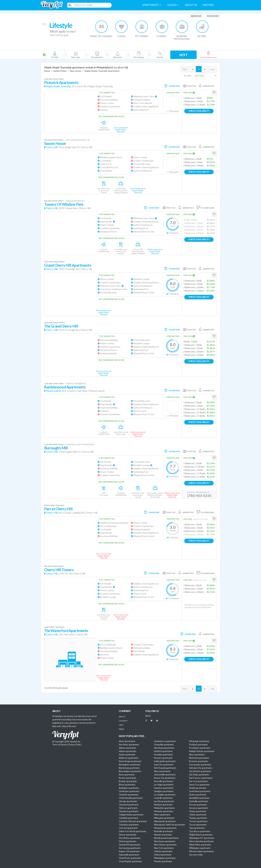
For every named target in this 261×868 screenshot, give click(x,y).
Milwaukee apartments (164, 818)
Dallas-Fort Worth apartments (132, 831)
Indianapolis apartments (165, 761)
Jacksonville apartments (165, 775)
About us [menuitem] (191, 5)
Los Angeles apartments (165, 795)
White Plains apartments (200, 845)
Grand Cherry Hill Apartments (68, 265)
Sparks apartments (198, 795)
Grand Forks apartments (130, 858)
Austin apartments (127, 755)
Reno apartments (197, 755)
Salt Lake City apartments (201, 768)
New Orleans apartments (165, 845)
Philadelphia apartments (165, 858)
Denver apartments (128, 835)
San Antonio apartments (200, 771)
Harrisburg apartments (164, 748)
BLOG (148, 716)
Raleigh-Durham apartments (202, 751)
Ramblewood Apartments (65, 387)
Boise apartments (127, 775)
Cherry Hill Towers (59, 570)
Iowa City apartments (164, 765)
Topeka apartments (198, 818)
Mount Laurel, (54, 391)
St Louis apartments (198, 805)
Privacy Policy (75, 745)
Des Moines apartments (130, 838)
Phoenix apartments (163, 861)
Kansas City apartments (165, 778)
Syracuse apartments (199, 808)
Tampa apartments (198, 811)
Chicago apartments (128, 801)
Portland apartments (198, 745)
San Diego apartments (199, 775)
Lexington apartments (164, 791)
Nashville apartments (163, 831)
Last (213, 69)
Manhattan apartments (164, 808)
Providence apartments (200, 748)
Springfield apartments (199, 798)
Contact (123, 721)
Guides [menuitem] (173, 5)
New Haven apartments (165, 841)
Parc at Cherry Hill (58, 509)
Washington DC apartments (202, 838)
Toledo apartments (198, 815)
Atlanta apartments (128, 751)
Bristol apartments (127, 785)
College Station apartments (131, 815)
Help (121, 725)
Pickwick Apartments (61, 83)
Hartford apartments (163, 751)
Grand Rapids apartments (130, 861)
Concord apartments (128, 828)
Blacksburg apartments (129, 768)
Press (121, 729)
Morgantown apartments (165, 828)
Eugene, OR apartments (129, 851)
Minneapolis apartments (165, 821)
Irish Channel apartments (165, 768)
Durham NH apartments (130, 845)
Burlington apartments (129, 788)
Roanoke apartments (198, 761)
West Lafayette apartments (201, 841)
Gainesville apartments (129, 855)
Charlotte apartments (129, 795)
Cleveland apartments (129, 811)
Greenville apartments (164, 745)
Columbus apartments (129, 825)
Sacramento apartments (200, 765)
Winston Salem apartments (201, 851)
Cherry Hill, (52, 147)
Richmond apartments (199, 758)
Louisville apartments (163, 798)
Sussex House (55, 143)
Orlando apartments (163, 851)
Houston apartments (163, 758)
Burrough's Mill (56, 448)
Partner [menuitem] (208, 5)
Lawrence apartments (164, 788)
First (185, 69)
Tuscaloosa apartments (200, 831)
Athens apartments (127, 748)
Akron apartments (127, 741)
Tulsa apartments (197, 828)
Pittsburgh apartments (199, 741)
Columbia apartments (129, 818)
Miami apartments (162, 815)
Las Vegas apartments (164, 785)
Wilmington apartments (200, 848)
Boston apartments (128, 778)
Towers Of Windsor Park (64, 204)
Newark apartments (163, 835)
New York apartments (164, 848)
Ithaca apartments (162, 771)
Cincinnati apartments (129, 805)
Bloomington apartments (130, 771)
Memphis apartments (164, 811)
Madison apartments (163, 805)
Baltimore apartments (129, 758)
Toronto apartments (198, 821)
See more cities (196, 855)
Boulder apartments (128, 781)
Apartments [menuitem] (152, 5)
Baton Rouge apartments (130, 761)
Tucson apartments (198, 825)
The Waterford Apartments (66, 631)
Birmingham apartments (130, 765)
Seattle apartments (198, 788)
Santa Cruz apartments (199, 785)
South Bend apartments (200, 791)
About (122, 717)
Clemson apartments (128, 808)
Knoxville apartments (163, 781)
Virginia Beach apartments (201, 835)
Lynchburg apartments (164, 801)
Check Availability (199, 111)
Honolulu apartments (163, 755)
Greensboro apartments (165, 741)
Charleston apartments (129, 791)
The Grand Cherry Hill (61, 326)
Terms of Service (60, 745)
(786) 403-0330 (199, 496)
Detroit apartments (128, 841)
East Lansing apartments (130, 848)
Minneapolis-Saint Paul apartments (170, 825)
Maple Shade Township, (59, 86)
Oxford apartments (163, 855)
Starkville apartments (199, 801)
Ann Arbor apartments (129, 745)
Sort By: (188, 76)
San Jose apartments (198, 781)
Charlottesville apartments (131, 798)
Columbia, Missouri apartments (133, 821)
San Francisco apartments (201, 778)
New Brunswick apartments (166, 838)
